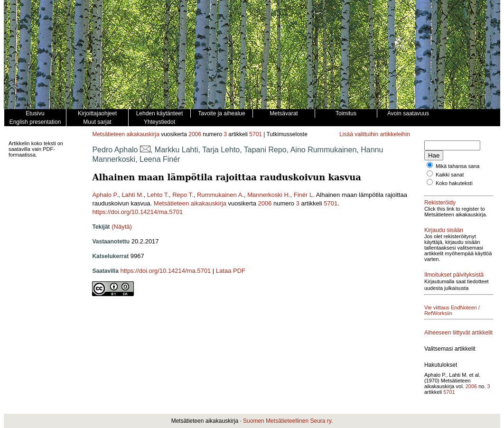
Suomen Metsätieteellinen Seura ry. (288, 421)
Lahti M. (132, 195)
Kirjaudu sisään (444, 230)
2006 (195, 134)
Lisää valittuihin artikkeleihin (375, 134)
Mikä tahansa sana (457, 166)
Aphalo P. (105, 195)
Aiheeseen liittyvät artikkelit (458, 333)
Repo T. (183, 195)
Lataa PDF (231, 271)
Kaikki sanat (450, 175)
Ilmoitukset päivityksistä (454, 275)
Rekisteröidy (440, 203)
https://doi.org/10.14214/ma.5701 (137, 212)
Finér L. (304, 195)
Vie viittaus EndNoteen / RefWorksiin (452, 310)
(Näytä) (122, 227)
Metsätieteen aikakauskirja (126, 134)
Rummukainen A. (220, 195)
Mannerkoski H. (269, 195)
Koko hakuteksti (454, 183)
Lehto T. (158, 195)
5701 (256, 134)
